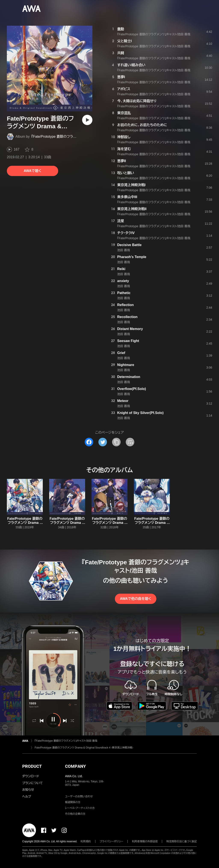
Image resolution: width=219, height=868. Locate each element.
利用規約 (86, 841)
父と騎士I (124, 41)
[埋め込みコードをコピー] (130, 442)
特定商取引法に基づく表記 (182, 841)
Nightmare (126, 365)
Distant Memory (130, 329)
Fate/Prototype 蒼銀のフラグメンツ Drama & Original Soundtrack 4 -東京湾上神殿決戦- (84, 748)
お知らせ (28, 790)
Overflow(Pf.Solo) (132, 389)
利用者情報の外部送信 (145, 841)
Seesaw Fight (128, 341)
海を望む (124, 149)
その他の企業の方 (75, 814)
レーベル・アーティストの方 (80, 808)
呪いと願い (126, 173)
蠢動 (121, 29)
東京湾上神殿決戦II (132, 209)
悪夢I (121, 77)
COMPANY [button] (75, 766)
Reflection (125, 305)
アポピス (124, 89)
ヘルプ (27, 796)
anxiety (123, 281)
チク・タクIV (126, 233)
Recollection (127, 317)
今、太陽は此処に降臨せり (137, 101)
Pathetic (124, 293)
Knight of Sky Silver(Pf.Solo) (140, 413)
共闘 (121, 53)
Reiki (121, 269)
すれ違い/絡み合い (131, 65)
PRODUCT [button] (32, 766)
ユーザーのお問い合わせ (79, 796)
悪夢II (122, 161)
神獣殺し (124, 137)
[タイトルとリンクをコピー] (116, 442)
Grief (121, 353)
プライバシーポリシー (112, 841)
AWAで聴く (33, 171)
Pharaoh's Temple (132, 257)
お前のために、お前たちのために (142, 125)
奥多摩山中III (127, 197)
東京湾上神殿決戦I (131, 185)
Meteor (123, 401)
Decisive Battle (129, 245)
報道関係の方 (73, 802)
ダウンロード (31, 776)
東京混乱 (124, 113)
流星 (121, 221)
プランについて (33, 783)
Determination (129, 377)
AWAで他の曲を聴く (136, 599)
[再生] (87, 120)
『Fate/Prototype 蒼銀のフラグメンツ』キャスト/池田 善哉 (73, 137)
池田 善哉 (124, 250)
